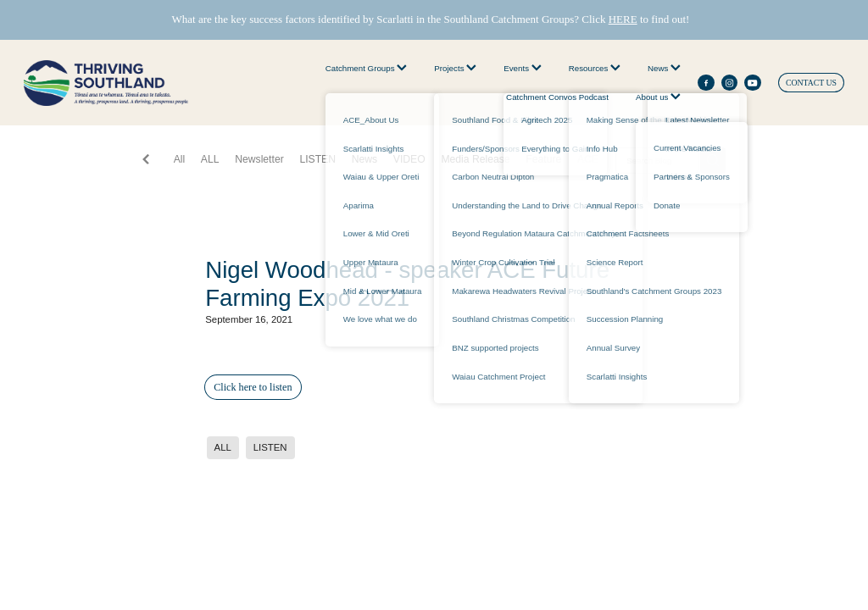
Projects (455, 68)
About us (658, 97)
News (664, 68)
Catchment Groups (367, 68)
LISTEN (317, 159)
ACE (588, 159)
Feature (543, 159)
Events (523, 68)
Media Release (475, 159)
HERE (623, 19)
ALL (210, 159)
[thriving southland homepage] (106, 83)
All (180, 159)
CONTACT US (811, 83)
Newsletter (259, 159)
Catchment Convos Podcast (557, 97)
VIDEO (409, 159)
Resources (595, 68)
